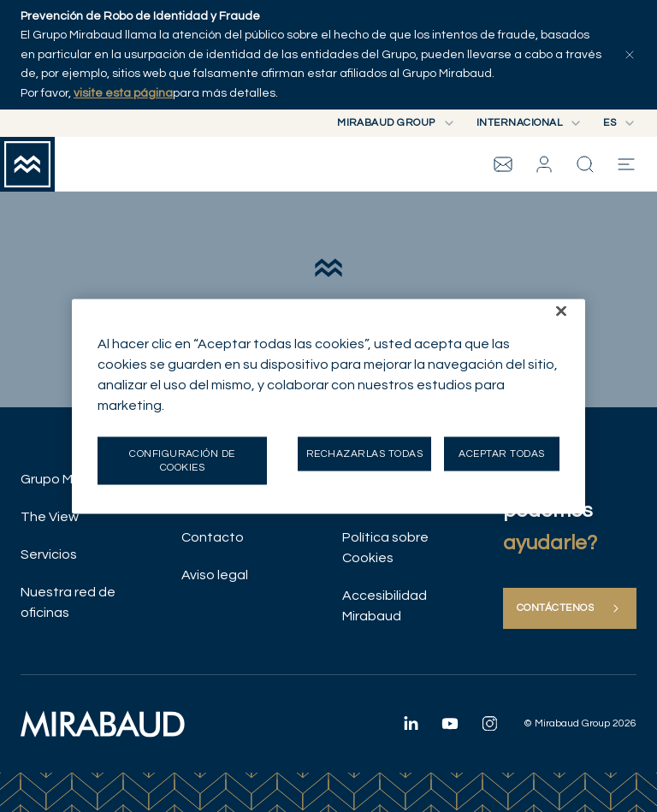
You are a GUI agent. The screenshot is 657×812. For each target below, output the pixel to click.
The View (50, 517)
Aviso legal (215, 575)
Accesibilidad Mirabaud (385, 606)
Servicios (49, 554)
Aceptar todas (501, 453)
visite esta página (123, 93)
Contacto (213, 537)
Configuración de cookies (182, 460)
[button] (544, 164)
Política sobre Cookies (385, 548)
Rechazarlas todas (364, 453)
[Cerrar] (561, 311)
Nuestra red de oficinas (68, 602)
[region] (328, 406)
